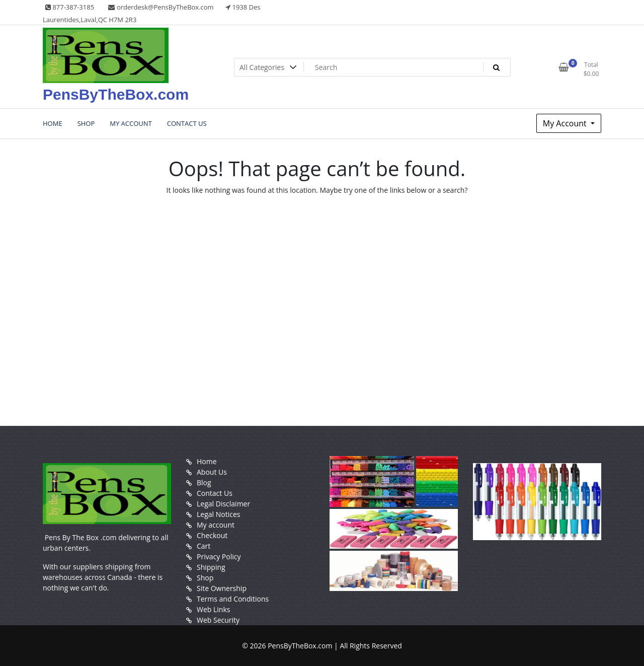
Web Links (213, 609)
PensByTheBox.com (116, 94)
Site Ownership (222, 588)
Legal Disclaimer (223, 504)
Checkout (212, 535)
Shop (205, 578)
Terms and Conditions (233, 599)
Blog (204, 483)
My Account (566, 123)
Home (207, 461)
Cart (204, 546)
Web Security (218, 620)
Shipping (211, 567)
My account (216, 525)
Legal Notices (218, 514)
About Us (212, 472)
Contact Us (215, 493)
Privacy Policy (219, 557)
